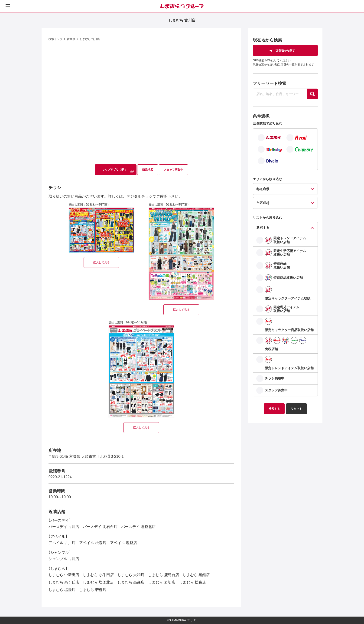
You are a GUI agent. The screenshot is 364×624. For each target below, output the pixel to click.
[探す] (312, 94)
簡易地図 (148, 170)
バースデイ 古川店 (64, 527)
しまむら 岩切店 (162, 582)
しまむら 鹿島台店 (163, 575)
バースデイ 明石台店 (100, 527)
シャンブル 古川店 (64, 559)
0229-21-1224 (60, 477)
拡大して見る (101, 262)
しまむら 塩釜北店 (98, 582)
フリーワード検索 (270, 83)
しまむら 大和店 (131, 575)
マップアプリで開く (114, 170)
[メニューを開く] (8, 6)
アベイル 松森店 (93, 543)
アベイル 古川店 (62, 543)
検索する (274, 409)
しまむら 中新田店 (64, 575)
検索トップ (55, 39)
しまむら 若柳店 (93, 590)
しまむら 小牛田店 (98, 575)
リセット (296, 409)
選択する (263, 228)
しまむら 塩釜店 (62, 590)
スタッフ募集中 (173, 170)
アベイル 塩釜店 (123, 543)
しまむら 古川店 (90, 39)
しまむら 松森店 (192, 582)
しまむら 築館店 (196, 575)
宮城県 (71, 39)
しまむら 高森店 (131, 582)
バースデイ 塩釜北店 (138, 527)
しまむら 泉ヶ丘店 (64, 582)
